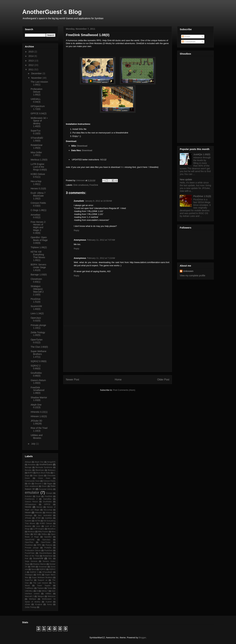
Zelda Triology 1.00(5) (38, 334)
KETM (37, 521)
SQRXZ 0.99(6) (39, 361)
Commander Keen (32, 481)
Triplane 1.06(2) (39, 247)
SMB (33, 567)
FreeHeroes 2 (31, 499)
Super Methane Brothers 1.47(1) (39, 354)
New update (186, 179)
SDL (50, 558)
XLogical (39, 604)
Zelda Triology (31, 607)
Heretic (28, 507)
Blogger (142, 638)
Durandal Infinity (46, 489)
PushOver (48, 550)
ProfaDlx (48, 548)
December (37, 73)
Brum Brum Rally (43, 473)
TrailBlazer (29, 588)
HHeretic (39, 513)
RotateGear (48, 556)
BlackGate (40, 470)
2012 (31, 65)
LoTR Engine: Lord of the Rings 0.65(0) (39, 167)
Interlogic (29, 515)
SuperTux (29, 580)
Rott (27, 558)
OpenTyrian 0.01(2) (37, 341)
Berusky (28, 470)
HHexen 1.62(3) (39, 416)
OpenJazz (46, 540)
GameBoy (47, 499)
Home (118, 380)
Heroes (39, 507)
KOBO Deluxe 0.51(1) (38, 175)
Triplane (40, 588)
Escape (49, 493)
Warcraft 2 (29, 596)
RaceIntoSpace (46, 553)
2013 (31, 61)
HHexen (49, 513)
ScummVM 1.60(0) (36, 308)
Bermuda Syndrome (44, 467)
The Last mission (41, 583)
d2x (29, 484)
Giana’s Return (31, 502)
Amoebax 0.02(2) (35, 216)
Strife (39, 575)
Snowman (43, 567)
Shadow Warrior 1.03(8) (39, 399)
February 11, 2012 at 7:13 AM (101, 258)
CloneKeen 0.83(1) (36, 280)
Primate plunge (32, 548)
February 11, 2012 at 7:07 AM (101, 240)
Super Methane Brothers (42, 577)
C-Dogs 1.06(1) (39, 210)
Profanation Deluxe (33, 550)
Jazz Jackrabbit (45, 515)
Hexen (28, 513)
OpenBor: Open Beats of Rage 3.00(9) (39, 240)
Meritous (31, 532)
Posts (186, 37)
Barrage (28, 467)
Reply (76, 230)
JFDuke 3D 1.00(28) (36, 422)
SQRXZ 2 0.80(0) (36, 367)
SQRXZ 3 (34, 572)
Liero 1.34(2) (37, 313)
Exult (38, 496)
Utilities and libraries (37, 437)
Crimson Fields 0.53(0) (38, 204)
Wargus (41, 596)
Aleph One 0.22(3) (36, 406)
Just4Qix (49, 518)
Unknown (188, 271)
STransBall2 (47, 572)
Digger (50, 484)
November (37, 78)
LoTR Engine (39, 529)
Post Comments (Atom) (124, 390)
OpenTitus (29, 542)
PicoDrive (29, 545)
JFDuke (28, 518)
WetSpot (33, 599)
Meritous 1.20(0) (39, 160)
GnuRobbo (47, 502)
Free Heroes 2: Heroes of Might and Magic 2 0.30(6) (38, 227)
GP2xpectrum (30, 504)
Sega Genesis (31, 561)
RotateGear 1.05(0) (37, 146)
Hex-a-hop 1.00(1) (36, 183)
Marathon (52, 529)
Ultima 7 (45, 591)
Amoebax (32, 465)
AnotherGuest (46, 465)
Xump (49, 604)
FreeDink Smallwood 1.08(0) (37, 390)
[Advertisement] (118, 349)
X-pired (49, 602)
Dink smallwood (81, 185)
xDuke (28, 604)
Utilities (48, 594)
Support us (43, 580)
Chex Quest (38, 476)
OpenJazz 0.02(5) (36, 319)
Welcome (52, 596)
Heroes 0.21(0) (38, 188)
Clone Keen (44, 478)
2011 (31, 69)
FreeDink (94, 185)
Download (82, 146)
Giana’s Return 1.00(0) (38, 382)
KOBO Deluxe (46, 523)
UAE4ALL (29, 591)
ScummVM (38, 558)
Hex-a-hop (48, 510)
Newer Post (73, 380)
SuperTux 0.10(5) (36, 132)
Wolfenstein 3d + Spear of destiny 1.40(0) (39, 122)
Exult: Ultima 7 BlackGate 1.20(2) (38, 196)
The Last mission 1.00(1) (39, 83)
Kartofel (28, 521)
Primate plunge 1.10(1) (38, 327)
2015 (31, 52)
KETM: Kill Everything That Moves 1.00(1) (38, 256)
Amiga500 (51, 462)
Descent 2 (39, 484)
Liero (38, 526)
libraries (28, 526)
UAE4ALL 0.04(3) (36, 100)
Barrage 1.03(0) (39, 275)
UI (37, 591)
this (122, 167)
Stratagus (29, 575)
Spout (34, 569)
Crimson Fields (49, 481)
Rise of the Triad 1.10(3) (39, 429)
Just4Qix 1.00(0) (202, 154)
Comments (189, 42)
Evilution (28, 496)
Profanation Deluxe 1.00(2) (37, 92)
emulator (32, 492)
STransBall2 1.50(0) (37, 139)
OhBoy (44, 534)
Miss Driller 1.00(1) (36, 154)
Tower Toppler (44, 585)
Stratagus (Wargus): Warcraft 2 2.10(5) (37, 290)
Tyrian (50, 588)
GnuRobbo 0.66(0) (36, 374)
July (34, 444)
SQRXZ (43, 569)
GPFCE (47, 504)
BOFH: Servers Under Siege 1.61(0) (38, 267)
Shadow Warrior (39, 564)
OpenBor (48, 537)
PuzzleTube (30, 553)
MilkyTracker (43, 532)
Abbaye (28, 462)
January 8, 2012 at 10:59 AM (98, 201)
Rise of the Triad (32, 556)
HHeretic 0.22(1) (39, 412)
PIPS (39, 545)
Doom (44, 486)
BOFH (30, 473)
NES (35, 534)
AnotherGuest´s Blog (52, 12)
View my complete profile (192, 276)
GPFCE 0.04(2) (39, 113)
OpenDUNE (30, 540)
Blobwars (52, 470)
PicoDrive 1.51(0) (36, 300)
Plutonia (49, 545)
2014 (31, 56)
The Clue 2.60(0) (39, 347)
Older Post (163, 380)
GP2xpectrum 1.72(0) (38, 108)
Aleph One (39, 462)
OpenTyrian (46, 542)
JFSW (38, 518)
